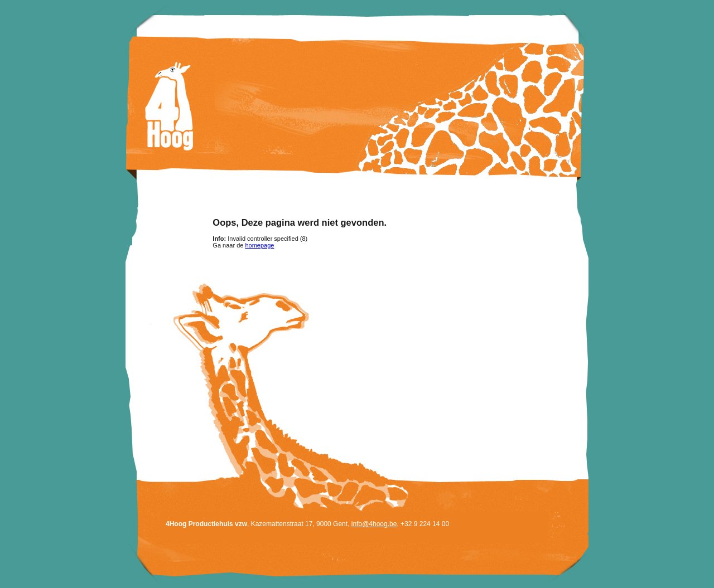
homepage (259, 245)
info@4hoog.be (374, 524)
